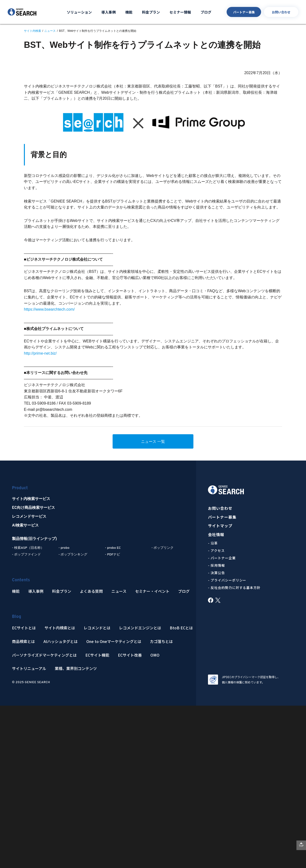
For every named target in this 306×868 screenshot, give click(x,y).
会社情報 (216, 535)
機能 (129, 12)
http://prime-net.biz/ (40, 353)
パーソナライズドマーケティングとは (44, 655)
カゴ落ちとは (161, 641)
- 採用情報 (216, 565)
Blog (16, 617)
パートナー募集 (244, 12)
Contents (21, 580)
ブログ (206, 12)
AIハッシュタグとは (61, 641)
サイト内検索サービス (31, 499)
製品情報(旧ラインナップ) (34, 539)
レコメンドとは (97, 628)
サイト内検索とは (60, 628)
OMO (155, 655)
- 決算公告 (216, 573)
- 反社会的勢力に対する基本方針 (234, 588)
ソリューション (79, 12)
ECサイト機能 (97, 655)
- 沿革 (213, 543)
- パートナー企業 (222, 558)
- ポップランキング (73, 555)
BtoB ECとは (181, 628)
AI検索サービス (25, 526)
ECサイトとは (24, 628)
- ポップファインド (26, 555)
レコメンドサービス (29, 517)
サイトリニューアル (29, 668)
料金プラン (151, 12)
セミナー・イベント (152, 591)
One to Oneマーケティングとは (114, 641)
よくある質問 (91, 591)
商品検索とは (23, 641)
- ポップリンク (162, 548)
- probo (64, 548)
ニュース (119, 591)
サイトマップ (220, 526)
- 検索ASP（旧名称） (28, 548)
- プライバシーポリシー (227, 580)
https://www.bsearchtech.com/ (49, 309)
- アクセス (216, 550)
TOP (301, 846)
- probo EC (113, 548)
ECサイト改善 (130, 655)
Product (20, 488)
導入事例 (109, 12)
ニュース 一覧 (153, 442)
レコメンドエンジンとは (140, 628)
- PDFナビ (112, 555)
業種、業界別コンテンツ (76, 668)
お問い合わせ (281, 12)
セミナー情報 (180, 12)
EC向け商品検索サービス (33, 508)
